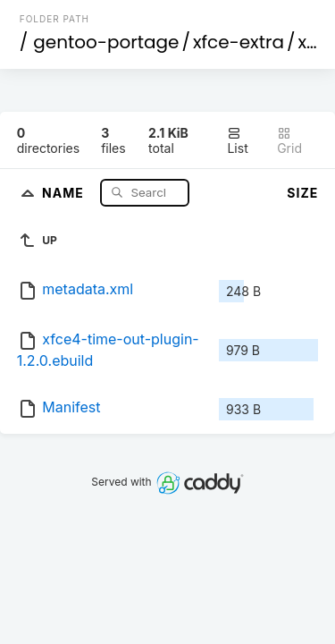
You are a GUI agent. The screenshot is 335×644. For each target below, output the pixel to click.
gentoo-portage (106, 42)
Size (302, 193)
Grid (289, 141)
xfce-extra (239, 42)
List (237, 141)
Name (65, 192)
